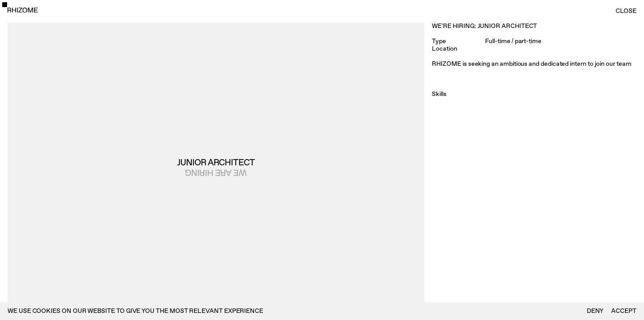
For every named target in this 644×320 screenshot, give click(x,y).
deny (595, 311)
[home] (23, 10)
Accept (624, 311)
